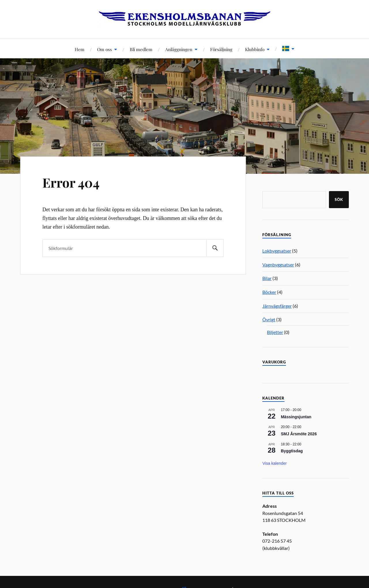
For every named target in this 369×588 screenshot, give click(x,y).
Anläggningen (179, 49)
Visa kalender (275, 463)
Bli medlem (141, 49)
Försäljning (221, 49)
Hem (80, 49)
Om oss (105, 49)
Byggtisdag (292, 451)
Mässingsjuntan (296, 417)
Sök (339, 199)
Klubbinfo (255, 49)
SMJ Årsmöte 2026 (299, 434)
